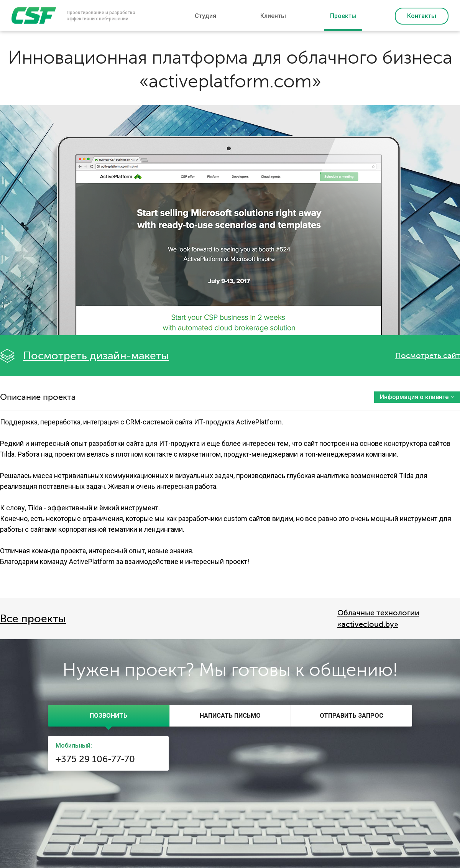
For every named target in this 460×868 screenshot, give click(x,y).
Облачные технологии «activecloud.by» (378, 619)
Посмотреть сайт (428, 356)
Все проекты (33, 619)
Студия (205, 16)
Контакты (422, 16)
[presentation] (109, 716)
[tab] (109, 716)
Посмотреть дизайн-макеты (96, 356)
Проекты (343, 16)
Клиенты (273, 16)
